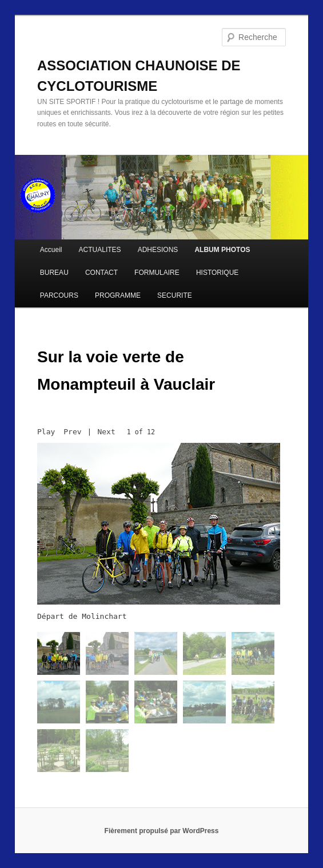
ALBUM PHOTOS (222, 250)
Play (46, 432)
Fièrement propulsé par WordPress (162, 831)
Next (106, 432)
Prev (72, 432)
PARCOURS (59, 295)
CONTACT (101, 273)
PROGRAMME (118, 295)
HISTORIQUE (217, 273)
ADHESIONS (158, 250)
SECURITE (175, 295)
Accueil (51, 250)
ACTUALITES (100, 250)
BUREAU (54, 273)
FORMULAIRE (157, 273)
